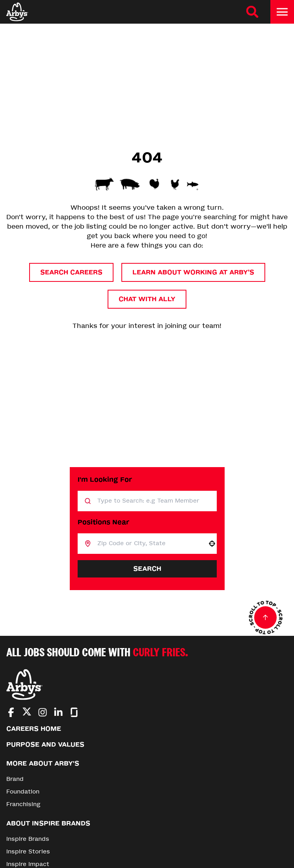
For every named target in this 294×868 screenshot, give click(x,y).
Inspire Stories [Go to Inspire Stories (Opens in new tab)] (28, 852)
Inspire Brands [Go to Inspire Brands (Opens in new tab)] (28, 839)
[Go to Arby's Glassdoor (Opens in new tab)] (74, 712)
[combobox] (149, 544)
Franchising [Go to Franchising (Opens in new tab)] (23, 804)
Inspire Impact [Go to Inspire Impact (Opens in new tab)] (28, 864)
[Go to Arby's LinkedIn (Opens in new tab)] (58, 712)
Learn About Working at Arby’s (193, 272)
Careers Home (34, 729)
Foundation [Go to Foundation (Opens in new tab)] (23, 792)
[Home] (17, 12)
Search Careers (71, 272)
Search (147, 569)
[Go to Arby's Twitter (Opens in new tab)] (27, 713)
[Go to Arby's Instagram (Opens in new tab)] (43, 712)
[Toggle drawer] (282, 12)
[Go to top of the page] (266, 618)
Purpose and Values (45, 744)
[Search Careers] (252, 12)
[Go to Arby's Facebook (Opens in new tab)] (11, 712)
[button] (212, 544)
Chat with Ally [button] (147, 299)
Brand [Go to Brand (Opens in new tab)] (15, 779)
